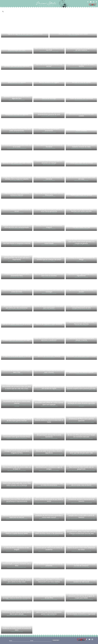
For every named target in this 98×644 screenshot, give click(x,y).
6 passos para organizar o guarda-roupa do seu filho (49, 597)
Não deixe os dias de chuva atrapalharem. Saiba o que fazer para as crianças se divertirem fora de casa (81, 532)
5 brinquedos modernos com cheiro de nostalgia (49, 291)
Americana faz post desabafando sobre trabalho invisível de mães (81, 146)
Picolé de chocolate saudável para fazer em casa (81, 178)
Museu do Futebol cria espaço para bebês (73, 34)
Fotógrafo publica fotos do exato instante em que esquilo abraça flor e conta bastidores (49, 435)
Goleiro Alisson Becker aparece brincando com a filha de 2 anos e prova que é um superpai (49, 403)
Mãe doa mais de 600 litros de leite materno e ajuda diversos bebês (17, 532)
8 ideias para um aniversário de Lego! (17, 340)
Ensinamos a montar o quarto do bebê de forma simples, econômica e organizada (81, 613)
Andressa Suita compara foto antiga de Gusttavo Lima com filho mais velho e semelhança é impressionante (17, 499)
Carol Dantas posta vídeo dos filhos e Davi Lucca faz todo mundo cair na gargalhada (81, 467)
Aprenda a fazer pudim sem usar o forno (17, 163)
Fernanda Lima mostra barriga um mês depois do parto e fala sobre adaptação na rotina (81, 548)
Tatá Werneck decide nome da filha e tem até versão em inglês (49, 387)
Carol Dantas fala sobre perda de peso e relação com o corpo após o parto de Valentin (81, 515)
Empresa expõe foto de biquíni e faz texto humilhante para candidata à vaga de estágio (49, 467)
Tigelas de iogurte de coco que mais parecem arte (25, 34)
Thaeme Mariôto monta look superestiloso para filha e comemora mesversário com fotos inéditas (49, 580)
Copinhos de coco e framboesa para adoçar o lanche (81, 339)
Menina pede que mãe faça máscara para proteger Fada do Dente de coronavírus (17, 597)
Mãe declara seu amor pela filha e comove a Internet (17, 194)
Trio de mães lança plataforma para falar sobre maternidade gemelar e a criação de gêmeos (81, 242)
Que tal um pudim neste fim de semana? (17, 324)
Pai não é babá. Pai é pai (81, 227)
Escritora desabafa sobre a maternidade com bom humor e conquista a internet (17, 242)
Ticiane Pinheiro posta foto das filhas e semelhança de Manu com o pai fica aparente (81, 419)
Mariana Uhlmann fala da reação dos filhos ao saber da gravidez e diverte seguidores (49, 451)
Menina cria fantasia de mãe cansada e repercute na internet (17, 516)
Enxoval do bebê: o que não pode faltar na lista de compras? (81, 565)
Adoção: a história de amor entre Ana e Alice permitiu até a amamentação (17, 226)
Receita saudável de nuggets (49, 82)
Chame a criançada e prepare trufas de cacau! (17, 210)
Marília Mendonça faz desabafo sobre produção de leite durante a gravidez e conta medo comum (49, 515)
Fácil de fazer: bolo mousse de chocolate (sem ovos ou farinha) (49, 275)
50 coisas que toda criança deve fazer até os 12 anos (17, 146)
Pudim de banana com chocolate (81, 98)
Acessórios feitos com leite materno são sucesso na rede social (81, 581)
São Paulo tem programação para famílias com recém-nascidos (81, 210)
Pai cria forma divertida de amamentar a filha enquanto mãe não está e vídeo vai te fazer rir (17, 467)
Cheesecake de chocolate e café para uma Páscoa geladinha (49, 210)
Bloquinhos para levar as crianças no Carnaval (49, 178)
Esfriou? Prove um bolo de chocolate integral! (49, 226)
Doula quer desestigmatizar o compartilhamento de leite (81, 307)
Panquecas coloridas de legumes (17, 115)
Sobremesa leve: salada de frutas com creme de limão (17, 291)
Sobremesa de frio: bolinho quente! (81, 372)
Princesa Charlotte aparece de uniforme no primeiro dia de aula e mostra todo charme (17, 401)
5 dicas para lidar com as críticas (81, 163)
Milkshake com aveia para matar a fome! (81, 356)
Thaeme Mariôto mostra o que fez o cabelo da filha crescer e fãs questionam (49, 532)
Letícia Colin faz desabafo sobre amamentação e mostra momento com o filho (17, 564)
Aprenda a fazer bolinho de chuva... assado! (81, 291)
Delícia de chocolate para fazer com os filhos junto (49, 194)
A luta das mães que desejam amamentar (49, 130)
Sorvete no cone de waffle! (81, 82)
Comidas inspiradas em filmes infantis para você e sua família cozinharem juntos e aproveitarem (49, 612)
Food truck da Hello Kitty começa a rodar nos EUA (49, 49)
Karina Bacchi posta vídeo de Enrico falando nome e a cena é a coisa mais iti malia (49, 420)
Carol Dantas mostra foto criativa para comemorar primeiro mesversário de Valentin (81, 499)
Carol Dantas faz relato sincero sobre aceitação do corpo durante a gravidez (81, 402)
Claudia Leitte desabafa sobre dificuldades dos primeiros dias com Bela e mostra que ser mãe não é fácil (17, 387)
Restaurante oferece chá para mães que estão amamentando (17, 130)
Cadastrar (56, 640)
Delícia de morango (49, 98)
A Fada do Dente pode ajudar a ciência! (17, 356)
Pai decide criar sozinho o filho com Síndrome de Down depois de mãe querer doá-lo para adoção (17, 612)
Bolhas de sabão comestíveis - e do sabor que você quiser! (49, 307)
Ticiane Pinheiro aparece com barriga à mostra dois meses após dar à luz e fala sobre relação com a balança (17, 483)
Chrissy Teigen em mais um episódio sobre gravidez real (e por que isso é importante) (17, 258)
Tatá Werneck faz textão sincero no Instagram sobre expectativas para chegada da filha (17, 451)
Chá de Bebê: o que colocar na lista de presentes (49, 565)
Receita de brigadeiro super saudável (49, 324)
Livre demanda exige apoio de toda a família (81, 65)
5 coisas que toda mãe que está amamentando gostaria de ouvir (49, 114)
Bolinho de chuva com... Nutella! (49, 356)
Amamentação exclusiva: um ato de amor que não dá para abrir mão (81, 452)
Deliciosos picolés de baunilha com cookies (81, 115)
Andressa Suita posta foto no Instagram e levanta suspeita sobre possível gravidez (81, 387)
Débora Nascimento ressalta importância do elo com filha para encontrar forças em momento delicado (81, 435)
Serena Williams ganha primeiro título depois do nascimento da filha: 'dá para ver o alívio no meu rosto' (17, 580)
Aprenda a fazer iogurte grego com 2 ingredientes (81, 275)
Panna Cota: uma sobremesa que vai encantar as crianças (49, 162)
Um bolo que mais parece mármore (17, 66)
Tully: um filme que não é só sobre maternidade (49, 242)
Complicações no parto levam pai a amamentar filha (17, 275)
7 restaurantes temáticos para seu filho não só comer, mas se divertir (81, 484)
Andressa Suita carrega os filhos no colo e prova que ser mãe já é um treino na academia (49, 548)
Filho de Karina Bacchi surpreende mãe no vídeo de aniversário (49, 484)
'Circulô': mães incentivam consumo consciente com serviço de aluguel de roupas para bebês (81, 596)
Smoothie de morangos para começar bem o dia (17, 371)
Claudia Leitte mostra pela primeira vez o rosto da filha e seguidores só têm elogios (17, 548)
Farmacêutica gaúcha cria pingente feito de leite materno (81, 49)
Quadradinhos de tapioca (17, 82)
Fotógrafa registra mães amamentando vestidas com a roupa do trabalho (17, 178)
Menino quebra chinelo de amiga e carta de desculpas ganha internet (17, 420)
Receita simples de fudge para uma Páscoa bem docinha (81, 323)
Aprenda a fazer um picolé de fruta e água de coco (17, 97)
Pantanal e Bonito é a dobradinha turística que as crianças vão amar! (49, 259)
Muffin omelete (81, 131)
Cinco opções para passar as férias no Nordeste (49, 146)
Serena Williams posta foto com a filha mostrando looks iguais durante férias (17, 436)
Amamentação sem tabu (17, 50)
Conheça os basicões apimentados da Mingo (81, 259)
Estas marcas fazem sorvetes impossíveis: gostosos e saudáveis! (49, 339)
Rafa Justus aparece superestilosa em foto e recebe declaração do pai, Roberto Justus (49, 499)
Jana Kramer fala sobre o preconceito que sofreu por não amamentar (17, 307)
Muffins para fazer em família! (81, 195)
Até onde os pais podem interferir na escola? (49, 65)
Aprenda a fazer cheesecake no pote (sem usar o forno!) (49, 371)
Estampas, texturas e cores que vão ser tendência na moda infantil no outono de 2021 (17, 628)
